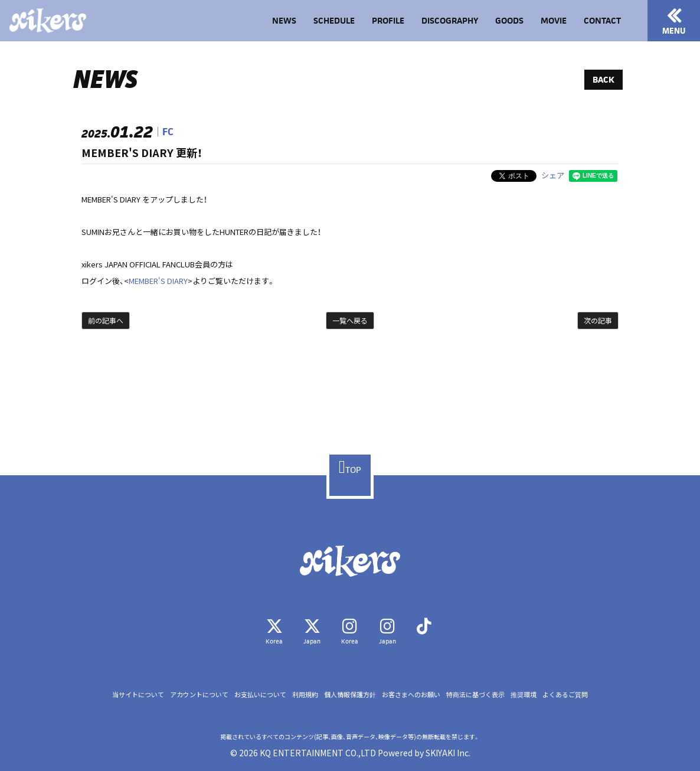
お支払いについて (260, 695)
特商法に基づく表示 (475, 695)
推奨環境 (524, 695)
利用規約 (305, 695)
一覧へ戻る (350, 320)
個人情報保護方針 (350, 695)
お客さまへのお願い (411, 695)
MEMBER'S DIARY (158, 281)
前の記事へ (106, 320)
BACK (603, 79)
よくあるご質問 (565, 695)
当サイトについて (138, 695)
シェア (553, 175)
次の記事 (598, 320)
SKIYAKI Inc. (448, 753)
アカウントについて (199, 695)
